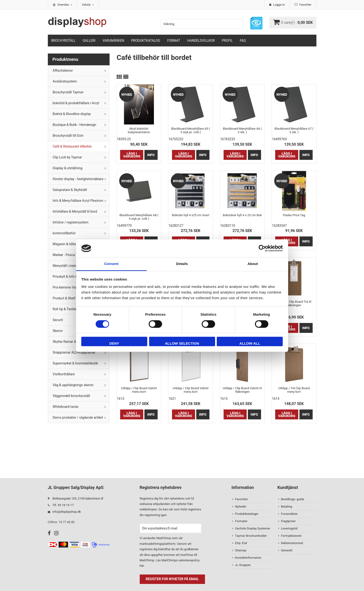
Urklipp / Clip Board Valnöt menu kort (139, 390)
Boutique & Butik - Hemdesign (75, 125)
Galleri (89, 41)
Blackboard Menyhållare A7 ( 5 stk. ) (294, 130)
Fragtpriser (288, 521)
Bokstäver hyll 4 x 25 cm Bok (242, 215)
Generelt (287, 550)
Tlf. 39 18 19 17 (63, 505)
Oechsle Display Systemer (253, 528)
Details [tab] (182, 264)
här (142, 566)
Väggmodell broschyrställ (71, 396)
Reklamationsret (292, 543)
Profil (227, 41)
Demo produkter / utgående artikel (78, 417)
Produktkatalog (146, 41)
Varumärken (113, 41)
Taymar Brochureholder (251, 536)
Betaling (287, 506)
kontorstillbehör (64, 233)
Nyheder (241, 506)
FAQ (243, 41)
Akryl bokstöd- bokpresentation (139, 130)
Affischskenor (63, 70)
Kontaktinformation (248, 558)
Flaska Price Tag (294, 215)
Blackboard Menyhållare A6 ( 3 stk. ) (242, 130)
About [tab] (253, 264)
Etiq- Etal (241, 543)
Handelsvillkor (201, 41)
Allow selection (182, 344)
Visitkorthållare (64, 374)
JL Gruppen (243, 565)
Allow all (250, 344)
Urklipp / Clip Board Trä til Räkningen (294, 303)
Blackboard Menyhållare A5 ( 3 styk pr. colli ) (190, 130)
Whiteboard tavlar (66, 407)
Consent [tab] (111, 264)
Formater (241, 521)
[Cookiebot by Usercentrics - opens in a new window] (262, 248)
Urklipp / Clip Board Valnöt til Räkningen (242, 390)
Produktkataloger (247, 514)
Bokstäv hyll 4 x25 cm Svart (191, 215)
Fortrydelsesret (291, 536)
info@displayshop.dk (67, 512)
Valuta (88, 5)
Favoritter (242, 499)
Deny (114, 344)
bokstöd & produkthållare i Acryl (76, 103)
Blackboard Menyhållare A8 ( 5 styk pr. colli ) (139, 217)
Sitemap (241, 550)
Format (174, 41)
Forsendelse (289, 514)
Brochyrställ (63, 41)
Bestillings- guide (293, 499)
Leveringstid (289, 528)
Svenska (65, 5)
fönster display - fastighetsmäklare (78, 179)
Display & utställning (68, 168)
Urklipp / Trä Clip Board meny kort (294, 390)
